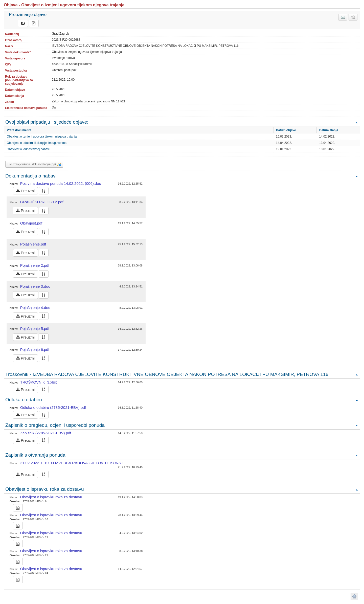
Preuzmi (25, 191)
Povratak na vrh (357, 122)
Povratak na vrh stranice (354, 596)
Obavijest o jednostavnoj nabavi (28, 149)
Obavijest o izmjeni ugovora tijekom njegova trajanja (42, 137)
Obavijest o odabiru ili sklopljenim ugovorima (37, 143)
